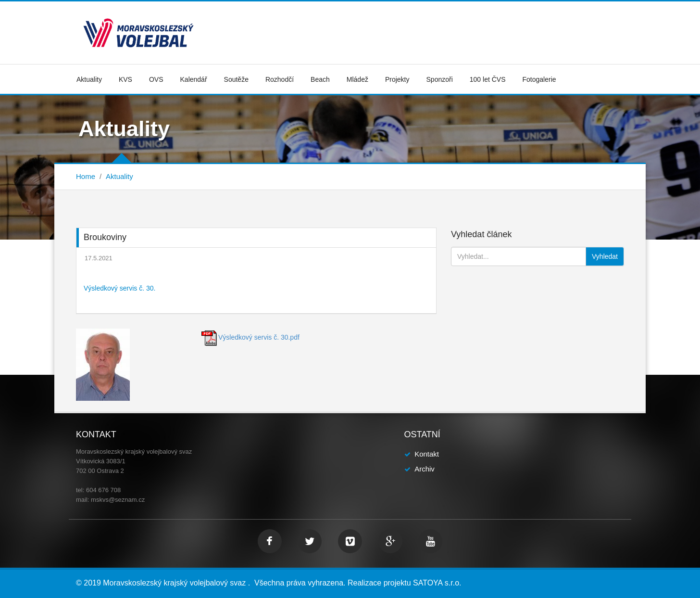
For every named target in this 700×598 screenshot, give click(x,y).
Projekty (397, 79)
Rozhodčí (280, 79)
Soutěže (236, 79)
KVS (125, 79)
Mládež (357, 79)
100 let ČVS (488, 79)
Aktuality (89, 79)
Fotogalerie (539, 79)
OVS (156, 79)
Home (86, 176)
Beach (320, 79)
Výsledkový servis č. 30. (119, 288)
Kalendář (194, 79)
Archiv (425, 469)
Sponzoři (440, 79)
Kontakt (427, 454)
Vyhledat (605, 256)
